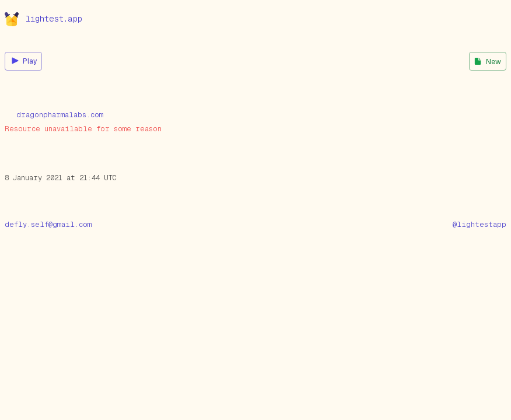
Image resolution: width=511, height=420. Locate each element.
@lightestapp (480, 225)
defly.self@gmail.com (48, 225)
